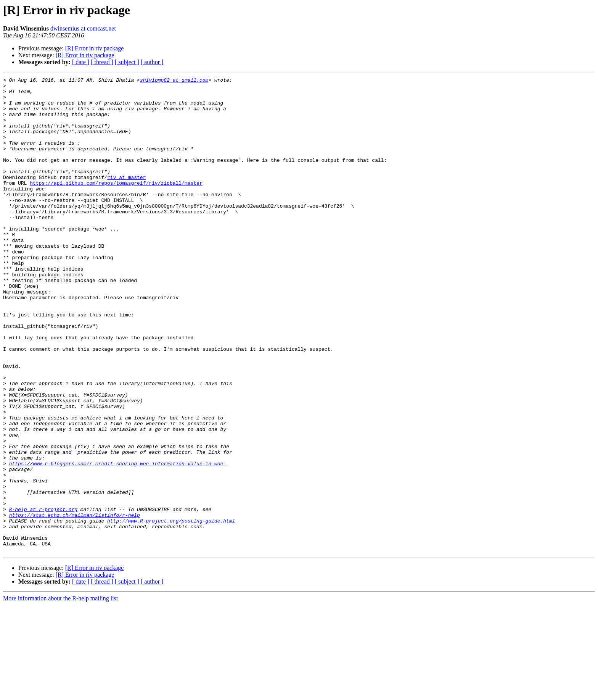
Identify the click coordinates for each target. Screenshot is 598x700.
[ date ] (81, 62)
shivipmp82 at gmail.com (174, 81)
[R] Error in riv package (95, 48)
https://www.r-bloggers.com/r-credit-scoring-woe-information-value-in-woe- (118, 541)
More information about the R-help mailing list (60, 693)
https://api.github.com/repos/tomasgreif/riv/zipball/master (116, 205)
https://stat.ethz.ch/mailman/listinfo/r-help (75, 603)
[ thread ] (102, 62)
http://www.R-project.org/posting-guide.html (171, 610)
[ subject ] (127, 62)
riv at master (126, 198)
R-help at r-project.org (43, 596)
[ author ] (152, 62)
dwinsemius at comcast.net (83, 28)
